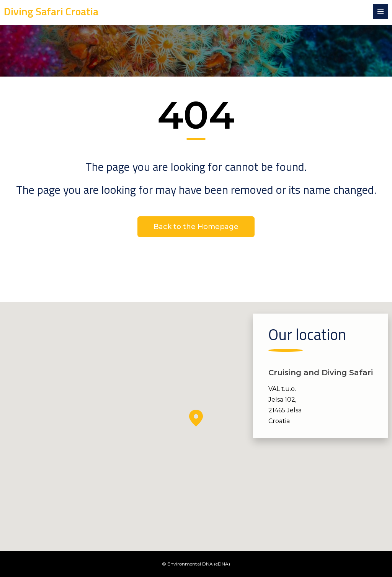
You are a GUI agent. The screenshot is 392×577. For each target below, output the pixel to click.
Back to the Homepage (196, 227)
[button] (196, 418)
